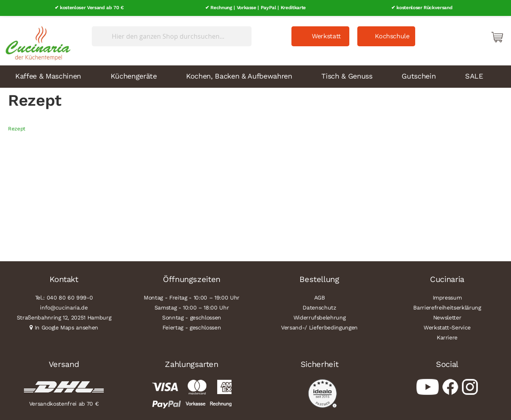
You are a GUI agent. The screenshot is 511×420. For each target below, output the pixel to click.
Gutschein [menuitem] (419, 74)
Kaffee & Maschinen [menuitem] (48, 74)
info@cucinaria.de (64, 306)
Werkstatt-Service (447, 326)
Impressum (447, 296)
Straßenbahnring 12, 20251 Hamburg (64, 316)
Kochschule (392, 35)
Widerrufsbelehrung (320, 316)
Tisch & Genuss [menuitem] (347, 74)
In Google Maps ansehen (67, 326)
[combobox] (172, 35)
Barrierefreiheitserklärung (447, 306)
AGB (320, 296)
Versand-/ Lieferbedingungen (319, 326)
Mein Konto (463, 35)
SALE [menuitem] (474, 74)
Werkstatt (326, 35)
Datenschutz (319, 306)
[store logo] (36, 40)
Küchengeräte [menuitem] (134, 74)
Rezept (17, 127)
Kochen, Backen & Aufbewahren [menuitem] (239, 74)
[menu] (255, 75)
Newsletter (447, 316)
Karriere (447, 336)
